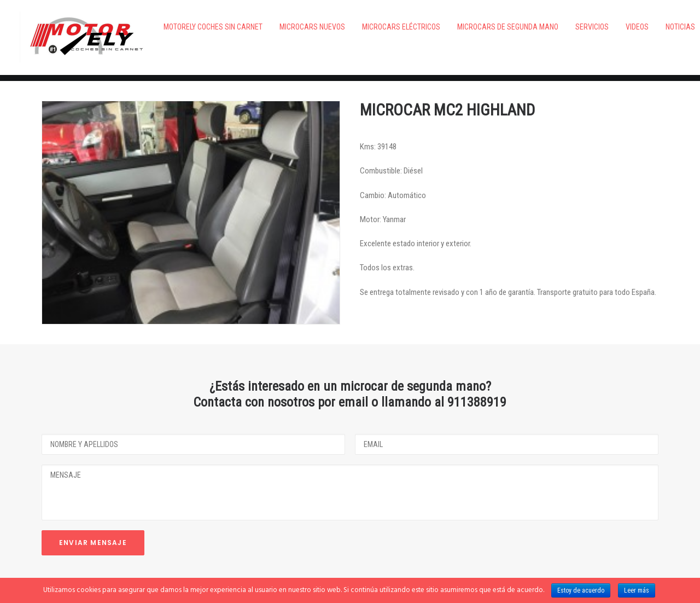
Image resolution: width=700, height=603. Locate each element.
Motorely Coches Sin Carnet (183, 27)
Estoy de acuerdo (581, 590)
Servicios (562, 27)
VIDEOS (608, 27)
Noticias (651, 27)
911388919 (477, 375)
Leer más (637, 590)
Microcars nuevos (283, 27)
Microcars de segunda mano (478, 27)
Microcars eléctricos (372, 27)
